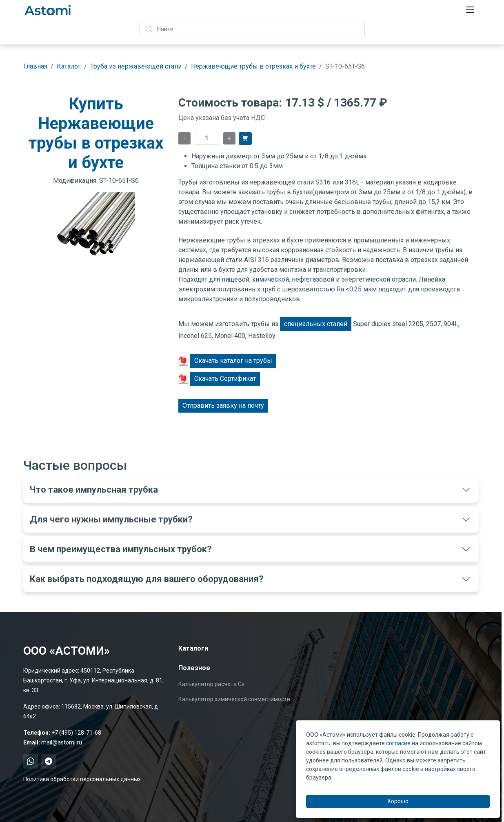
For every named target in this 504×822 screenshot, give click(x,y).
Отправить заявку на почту (223, 405)
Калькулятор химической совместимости (234, 699)
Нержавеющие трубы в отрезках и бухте (253, 66)
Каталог (69, 66)
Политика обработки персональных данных (82, 779)
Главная (35, 66)
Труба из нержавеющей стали (136, 66)
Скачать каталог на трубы (233, 361)
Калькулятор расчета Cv (211, 684)
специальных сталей (316, 324)
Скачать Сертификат (225, 379)
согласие (398, 743)
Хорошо (398, 801)
